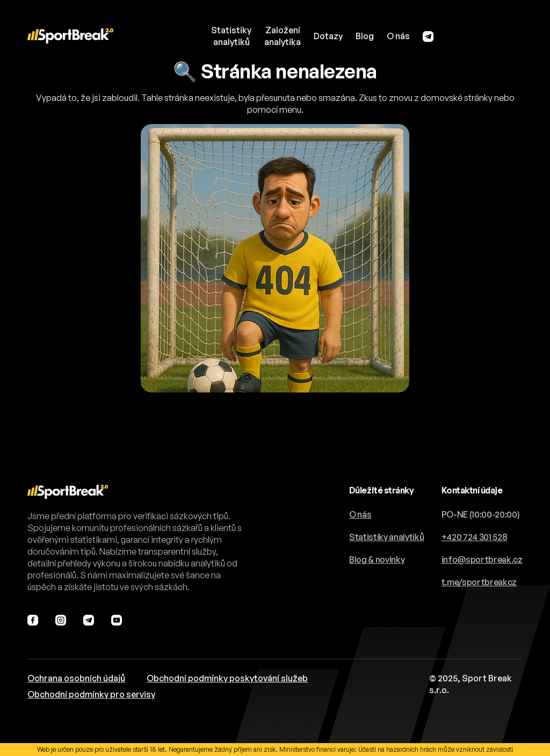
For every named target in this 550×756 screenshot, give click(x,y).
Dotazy (328, 36)
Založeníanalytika (283, 36)
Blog (365, 36)
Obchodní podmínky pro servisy (91, 694)
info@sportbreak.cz (482, 559)
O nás (398, 36)
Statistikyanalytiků (231, 36)
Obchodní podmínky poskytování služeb (227, 678)
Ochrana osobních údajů (76, 678)
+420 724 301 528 (475, 537)
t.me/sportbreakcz (479, 582)
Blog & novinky (377, 559)
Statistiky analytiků (387, 537)
